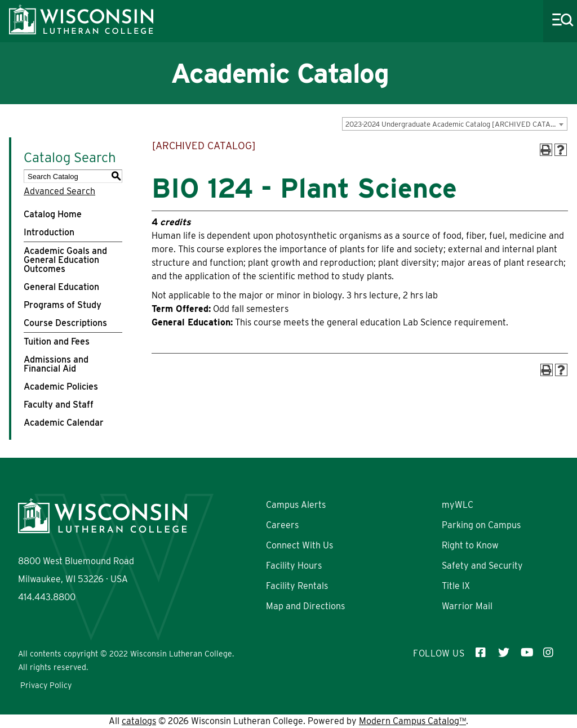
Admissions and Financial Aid (56, 364)
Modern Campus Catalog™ (412, 721)
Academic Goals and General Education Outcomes (65, 260)
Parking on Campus (481, 525)
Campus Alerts (296, 505)
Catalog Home (53, 214)
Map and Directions (305, 606)
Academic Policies (61, 387)
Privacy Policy (46, 685)
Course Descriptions (65, 323)
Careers (282, 525)
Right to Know (470, 545)
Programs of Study (63, 305)
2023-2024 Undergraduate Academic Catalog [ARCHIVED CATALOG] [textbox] (456, 124)
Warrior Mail (467, 606)
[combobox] (455, 124)
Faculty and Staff (59, 405)
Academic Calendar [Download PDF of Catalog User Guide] (64, 423)
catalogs (139, 721)
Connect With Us (299, 545)
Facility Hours (294, 566)
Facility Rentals (297, 586)
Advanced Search (59, 191)
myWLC (458, 505)
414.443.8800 (47, 597)
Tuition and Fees (57, 341)
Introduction (49, 232)
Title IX (456, 586)
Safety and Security (482, 566)
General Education (61, 287)
